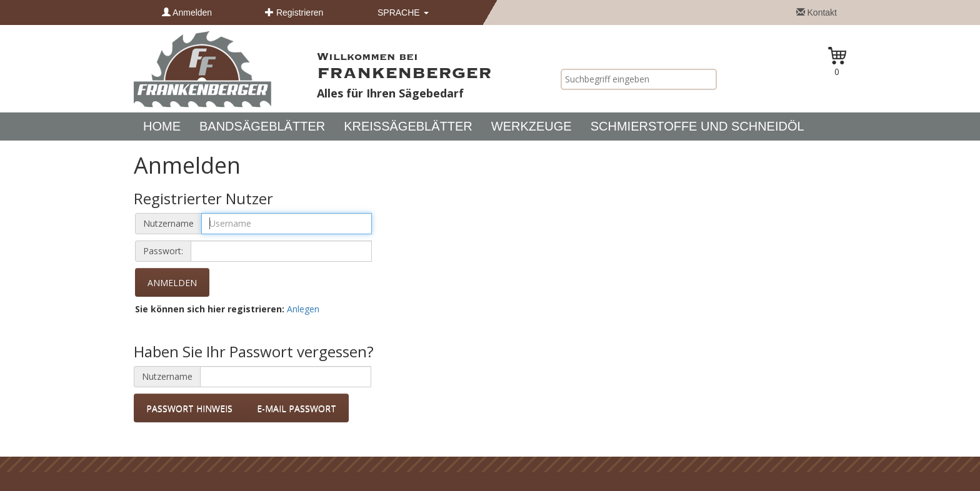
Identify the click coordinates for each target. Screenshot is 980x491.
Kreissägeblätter (408, 126)
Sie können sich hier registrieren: (210, 309)
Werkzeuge (532, 126)
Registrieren (294, 12)
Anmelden (187, 12)
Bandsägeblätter (262, 126)
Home (162, 126)
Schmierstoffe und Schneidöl (697, 126)
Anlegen (303, 309)
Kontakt (817, 12)
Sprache (403, 12)
